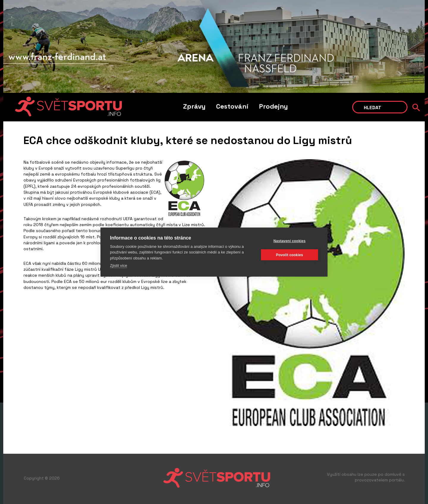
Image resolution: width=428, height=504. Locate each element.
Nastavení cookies (289, 241)
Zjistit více (119, 266)
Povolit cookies (289, 255)
